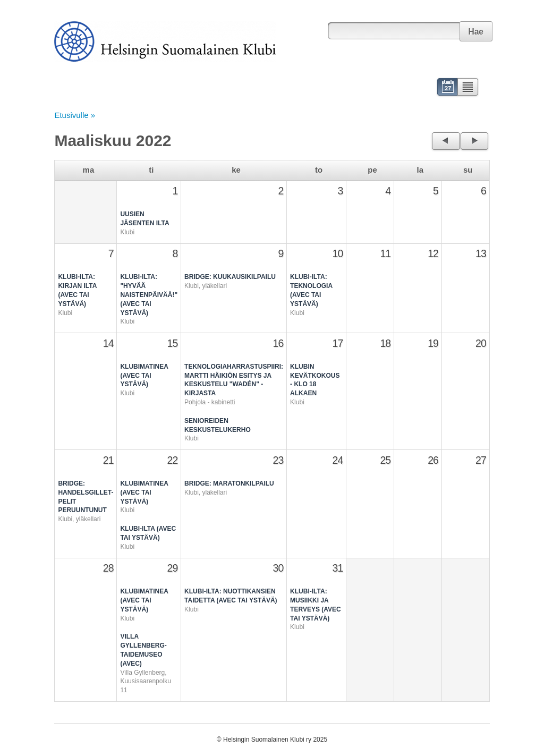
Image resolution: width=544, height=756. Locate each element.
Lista (468, 88)
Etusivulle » (75, 115)
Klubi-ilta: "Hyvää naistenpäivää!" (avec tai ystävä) (149, 295)
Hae (476, 32)
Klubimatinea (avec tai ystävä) (144, 376)
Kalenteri (447, 88)
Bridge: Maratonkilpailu (229, 483)
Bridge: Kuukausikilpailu (230, 277)
